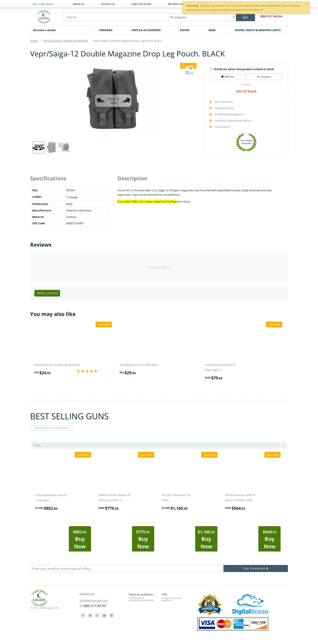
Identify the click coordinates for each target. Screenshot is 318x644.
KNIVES (185, 30)
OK (261, 10)
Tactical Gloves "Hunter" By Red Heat (57, 365)
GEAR (212, 30)
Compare (264, 77)
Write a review (47, 293)
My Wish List (176, 4)
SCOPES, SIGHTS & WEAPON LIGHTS (258, 30)
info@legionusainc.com (94, 600)
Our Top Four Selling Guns (52, 428)
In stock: (246, 85)
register (49, 4)
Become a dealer (45, 30)
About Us (78, 4)
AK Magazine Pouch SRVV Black (139, 365)
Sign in (36, 4)
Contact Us (108, 4)
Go (245, 17)
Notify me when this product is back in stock (242, 69)
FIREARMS (106, 30)
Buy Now (80, 539)
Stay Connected (256, 568)
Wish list (228, 77)
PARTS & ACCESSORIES (146, 30)
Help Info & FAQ (141, 4)
